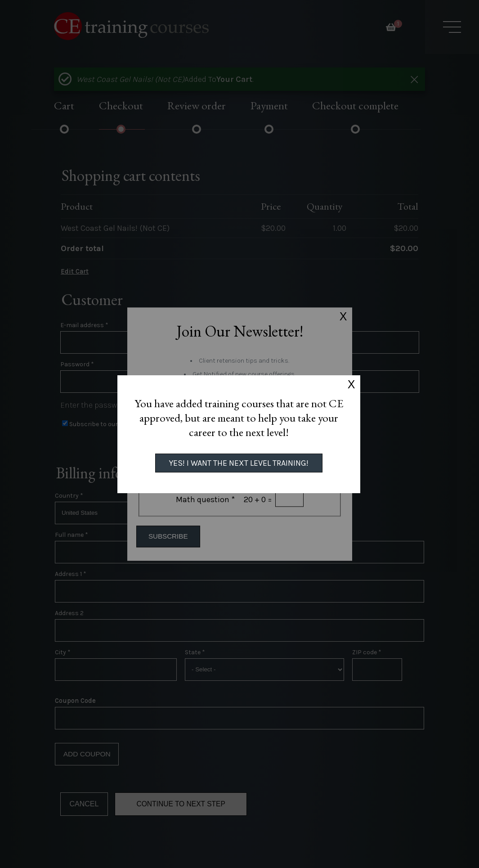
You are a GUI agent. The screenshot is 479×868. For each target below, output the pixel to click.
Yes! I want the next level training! (239, 463)
